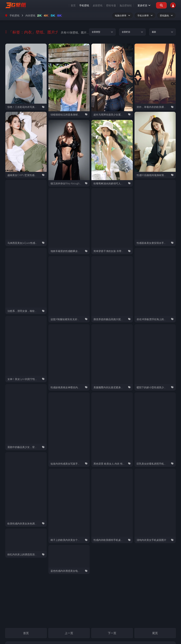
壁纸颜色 (167, 16)
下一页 (112, 633)
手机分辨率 (145, 16)
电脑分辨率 (123, 16)
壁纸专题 (107, 5)
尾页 (155, 633)
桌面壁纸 (94, 5)
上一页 (69, 633)
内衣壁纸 (30, 15)
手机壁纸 (80, 5)
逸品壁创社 (122, 5)
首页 (69, 5)
